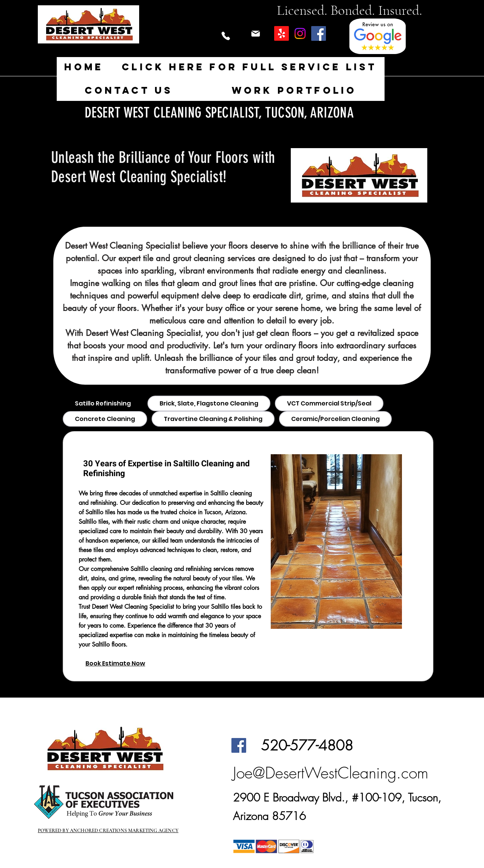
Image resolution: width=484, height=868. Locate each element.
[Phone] (226, 36)
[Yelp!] (282, 33)
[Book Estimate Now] (127, 663)
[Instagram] (300, 33)
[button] (249, 67)
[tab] (103, 403)
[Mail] (255, 34)
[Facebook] (319, 33)
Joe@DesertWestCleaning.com (331, 773)
